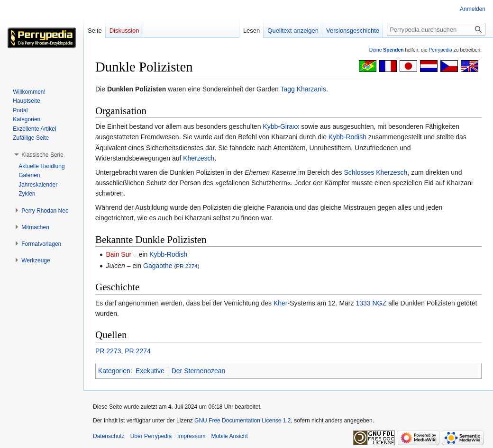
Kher (281, 303)
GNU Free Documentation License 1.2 (242, 421)
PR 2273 (108, 351)
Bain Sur (119, 254)
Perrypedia (440, 50)
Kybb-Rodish (347, 137)
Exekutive (150, 371)
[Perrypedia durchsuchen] (436, 29)
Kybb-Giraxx (281, 126)
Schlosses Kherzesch (376, 172)
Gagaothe (158, 266)
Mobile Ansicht (229, 436)
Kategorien (114, 371)
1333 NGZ (371, 303)
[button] (42, 155)
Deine (387, 50)
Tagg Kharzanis (303, 89)
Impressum (191, 436)
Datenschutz (109, 436)
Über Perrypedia (151, 436)
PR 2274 (187, 266)
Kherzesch (199, 158)
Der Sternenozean (199, 371)
